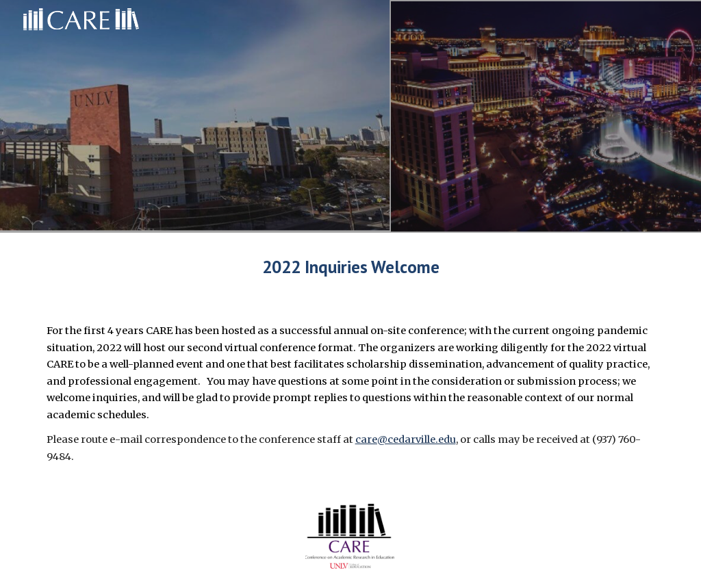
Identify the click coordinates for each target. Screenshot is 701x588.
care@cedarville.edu (406, 439)
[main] (351, 267)
